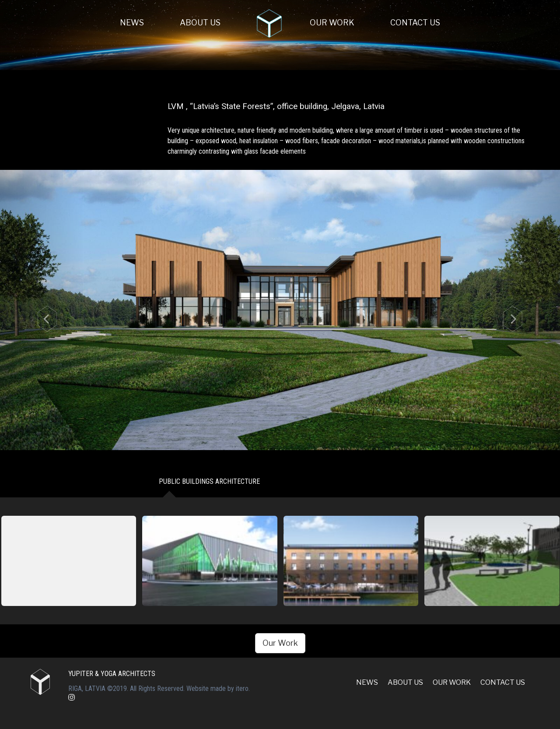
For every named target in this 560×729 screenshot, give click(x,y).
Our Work (332, 23)
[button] (42, 310)
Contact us (415, 23)
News (132, 23)
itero (242, 688)
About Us (200, 23)
